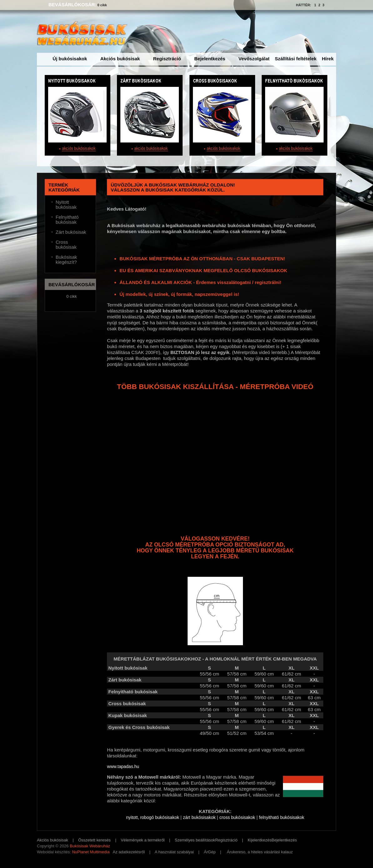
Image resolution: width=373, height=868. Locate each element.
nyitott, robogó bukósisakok (153, 817)
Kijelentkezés (260, 840)
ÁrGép (210, 852)
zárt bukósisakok (199, 817)
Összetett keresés (94, 840)
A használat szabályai (174, 852)
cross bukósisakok (237, 817)
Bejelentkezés (210, 59)
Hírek (328, 59)
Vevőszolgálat (254, 59)
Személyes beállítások (195, 840)
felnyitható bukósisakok (282, 817)
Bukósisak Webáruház (90, 846)
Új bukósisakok (70, 59)
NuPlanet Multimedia (91, 852)
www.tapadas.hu (123, 766)
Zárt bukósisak (71, 232)
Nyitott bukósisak (66, 205)
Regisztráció (167, 59)
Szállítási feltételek (296, 59)
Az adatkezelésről (129, 852)
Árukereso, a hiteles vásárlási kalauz (260, 852)
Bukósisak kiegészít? (66, 260)
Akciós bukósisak (120, 59)
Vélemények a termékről (143, 840)
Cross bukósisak (66, 245)
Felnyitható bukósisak (67, 220)
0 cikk (102, 5)
